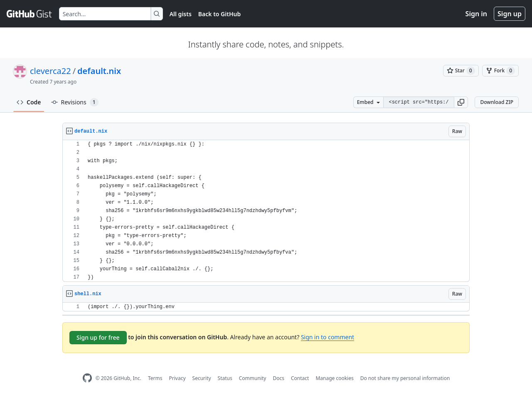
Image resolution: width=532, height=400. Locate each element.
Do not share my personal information (405, 378)
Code (29, 102)
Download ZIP (497, 102)
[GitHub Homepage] (87, 378)
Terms (155, 378)
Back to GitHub (219, 14)
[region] (266, 211)
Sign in (476, 14)
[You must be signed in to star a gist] (461, 71)
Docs (278, 378)
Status (225, 378)
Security (202, 378)
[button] (461, 102)
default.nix (99, 71)
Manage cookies (334, 378)
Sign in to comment (328, 337)
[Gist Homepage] (30, 14)
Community (253, 378)
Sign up (510, 14)
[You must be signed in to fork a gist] (500, 71)
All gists (181, 14)
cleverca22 (50, 71)
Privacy (177, 378)
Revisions (75, 102)
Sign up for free (98, 337)
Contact (300, 378)
